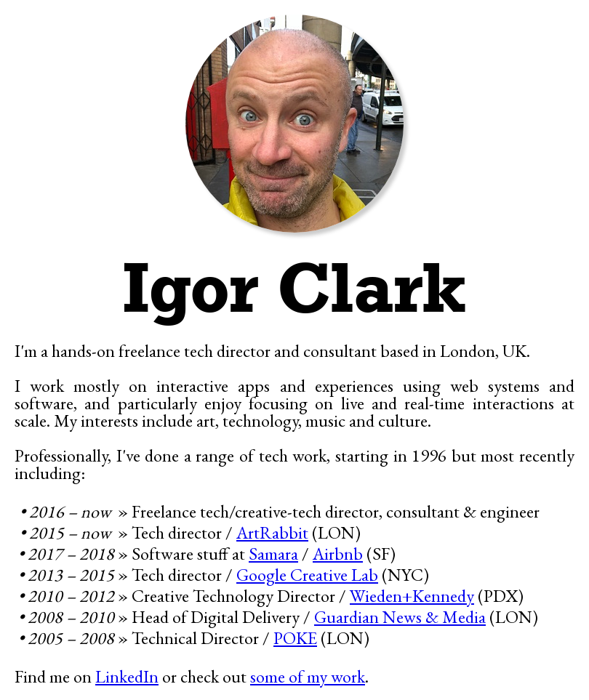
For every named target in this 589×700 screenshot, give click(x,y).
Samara (273, 554)
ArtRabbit (272, 532)
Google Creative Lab (307, 575)
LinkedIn (127, 676)
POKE (295, 638)
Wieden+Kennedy (412, 596)
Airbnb (338, 554)
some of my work (308, 676)
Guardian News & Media (400, 617)
